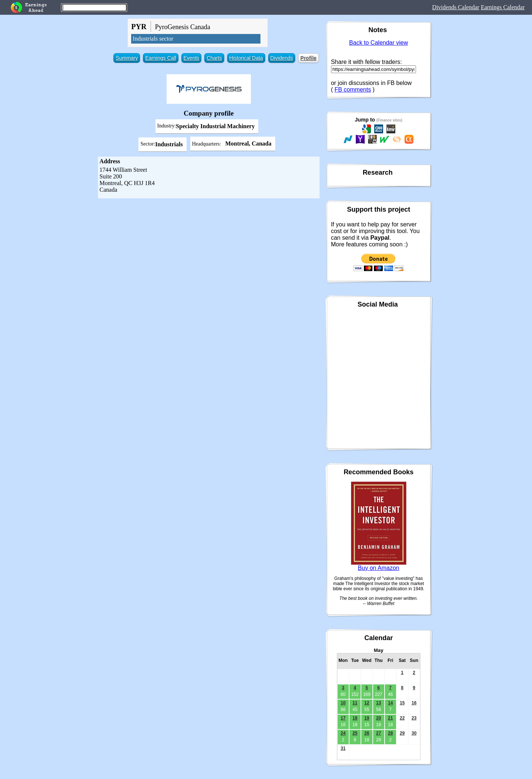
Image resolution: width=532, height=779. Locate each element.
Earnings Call (161, 58)
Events (192, 58)
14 (390, 703)
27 (378, 733)
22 (402, 718)
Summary (127, 58)
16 (414, 703)
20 (378, 718)
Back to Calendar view (378, 43)
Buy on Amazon (379, 568)
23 (414, 718)
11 (355, 703)
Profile (308, 58)
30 (414, 733)
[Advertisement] (209, 254)
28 (390, 733)
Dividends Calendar (456, 7)
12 (367, 703)
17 (343, 718)
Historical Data (246, 58)
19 (367, 718)
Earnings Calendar (503, 7)
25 (355, 733)
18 (355, 718)
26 (367, 733)
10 (343, 703)
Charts (214, 58)
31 (343, 748)
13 (378, 703)
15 (402, 703)
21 (390, 718)
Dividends (282, 58)
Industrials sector (153, 39)
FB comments (353, 90)
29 (402, 733)
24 (343, 733)
